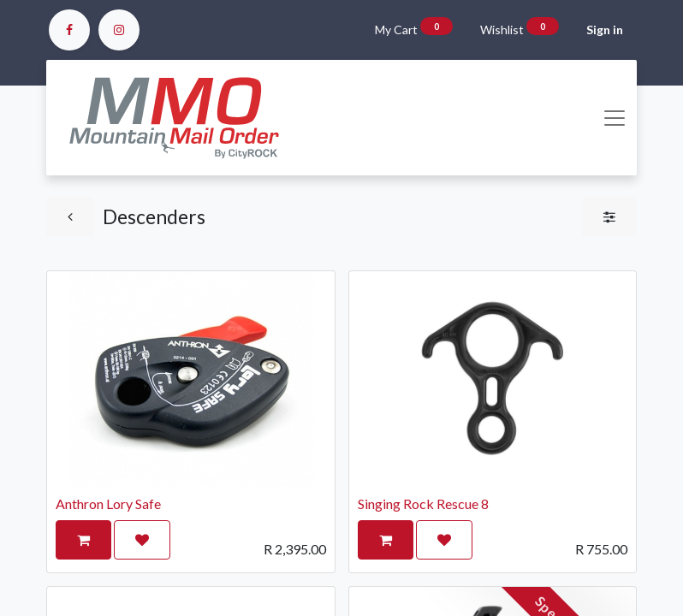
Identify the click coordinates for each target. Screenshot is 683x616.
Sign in (605, 30)
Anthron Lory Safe (108, 503)
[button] (83, 540)
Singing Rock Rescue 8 (423, 503)
